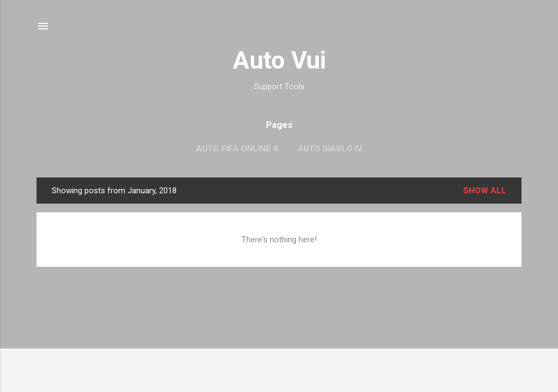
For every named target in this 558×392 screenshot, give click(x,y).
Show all (485, 191)
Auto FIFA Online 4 (237, 149)
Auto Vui (279, 60)
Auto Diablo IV (330, 149)
